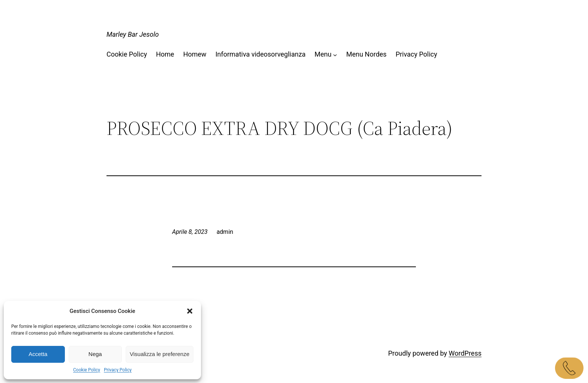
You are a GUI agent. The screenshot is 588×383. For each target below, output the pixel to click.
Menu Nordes (366, 54)
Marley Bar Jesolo (133, 34)
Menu (323, 54)
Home (165, 54)
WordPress (465, 353)
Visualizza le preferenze (160, 354)
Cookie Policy (87, 370)
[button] (190, 311)
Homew (195, 54)
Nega (95, 354)
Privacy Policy (118, 370)
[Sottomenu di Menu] (335, 55)
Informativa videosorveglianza (260, 54)
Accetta (38, 354)
